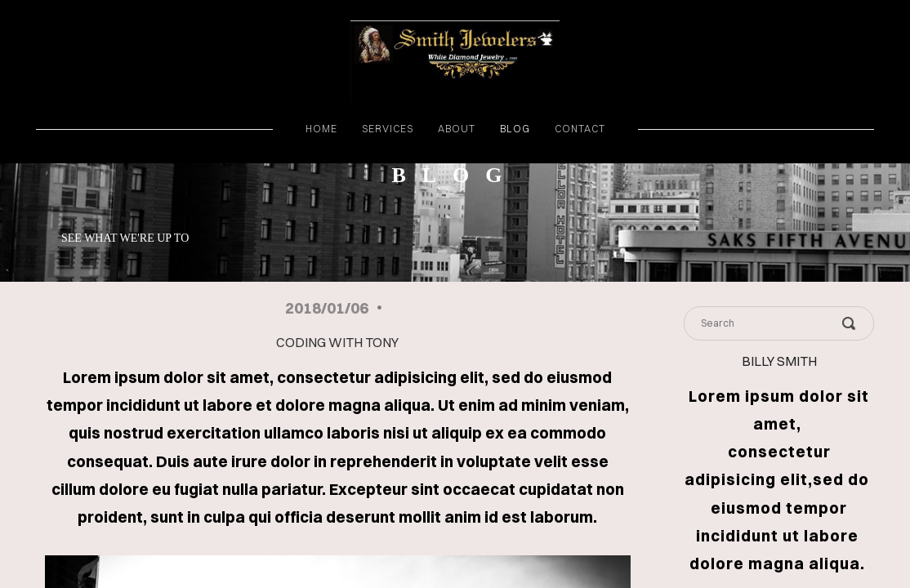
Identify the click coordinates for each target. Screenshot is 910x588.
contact (580, 129)
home (321, 129)
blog (515, 129)
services (388, 129)
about (457, 129)
